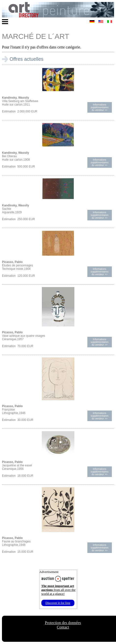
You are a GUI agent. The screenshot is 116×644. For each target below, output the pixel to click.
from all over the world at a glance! (58, 590)
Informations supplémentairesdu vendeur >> (99, 107)
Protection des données (63, 623)
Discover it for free (58, 603)
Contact (63, 627)
